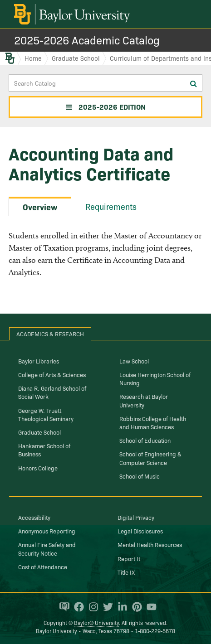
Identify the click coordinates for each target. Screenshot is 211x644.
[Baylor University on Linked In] (120, 607)
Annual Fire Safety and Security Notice (47, 548)
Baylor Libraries (39, 361)
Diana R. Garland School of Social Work (52, 392)
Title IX (126, 572)
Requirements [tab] (111, 206)
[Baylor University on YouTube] (149, 607)
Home (33, 58)
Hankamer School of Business (44, 450)
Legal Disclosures (140, 531)
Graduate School (76, 58)
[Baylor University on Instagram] (91, 607)
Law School (134, 361)
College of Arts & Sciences (52, 374)
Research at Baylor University (144, 400)
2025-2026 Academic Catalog (87, 40)
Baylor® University (96, 622)
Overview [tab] (40, 207)
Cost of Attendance (43, 567)
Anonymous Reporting (47, 531)
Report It (129, 558)
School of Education (145, 440)
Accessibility (34, 517)
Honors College (38, 468)
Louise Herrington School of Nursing (155, 378)
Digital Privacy (136, 517)
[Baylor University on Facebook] (77, 607)
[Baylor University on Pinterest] (135, 607)
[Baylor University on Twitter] (106, 607)
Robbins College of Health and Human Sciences (153, 422)
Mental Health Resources (150, 544)
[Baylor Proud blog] (62, 607)
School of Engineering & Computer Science (150, 458)
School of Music (140, 476)
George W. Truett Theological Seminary (46, 414)
